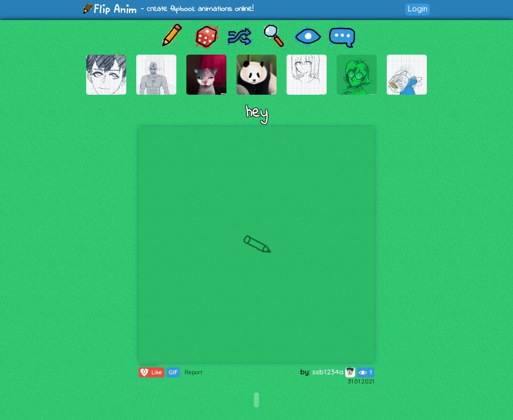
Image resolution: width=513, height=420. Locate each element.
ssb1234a (334, 372)
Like (151, 372)
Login (418, 9)
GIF (173, 372)
